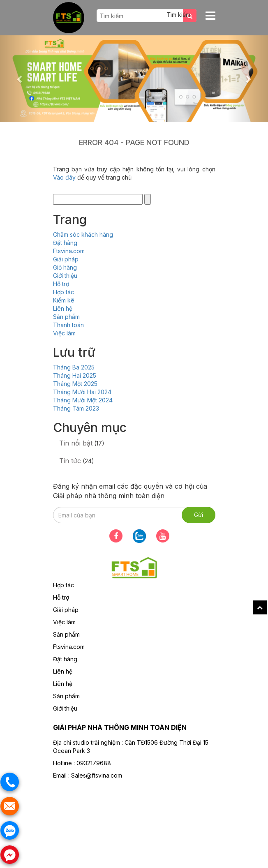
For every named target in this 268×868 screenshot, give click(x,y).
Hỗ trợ (61, 284)
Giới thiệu (65, 276)
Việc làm (64, 333)
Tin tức (70, 461)
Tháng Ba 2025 (74, 367)
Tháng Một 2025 (75, 384)
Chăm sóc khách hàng (83, 234)
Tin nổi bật (76, 443)
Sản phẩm (66, 317)
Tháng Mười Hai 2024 (82, 392)
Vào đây (65, 177)
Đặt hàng (65, 243)
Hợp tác (64, 292)
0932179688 (94, 763)
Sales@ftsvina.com (97, 775)
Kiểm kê (64, 300)
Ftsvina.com (69, 251)
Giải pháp (66, 259)
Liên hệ (63, 308)
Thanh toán (68, 325)
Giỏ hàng (65, 267)
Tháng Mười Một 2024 (83, 400)
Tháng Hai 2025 (75, 375)
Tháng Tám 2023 (76, 408)
